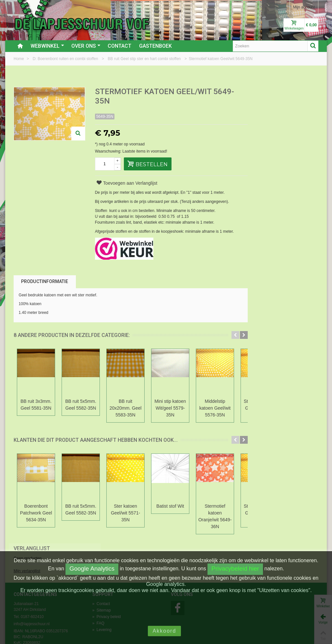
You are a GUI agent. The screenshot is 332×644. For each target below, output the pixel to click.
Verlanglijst (268, 92)
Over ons (86, 46)
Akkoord (165, 631)
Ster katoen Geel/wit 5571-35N (125, 513)
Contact (119, 46)
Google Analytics (92, 569)
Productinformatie (45, 281)
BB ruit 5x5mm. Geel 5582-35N (81, 405)
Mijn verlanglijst (263, 115)
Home (19, 59)
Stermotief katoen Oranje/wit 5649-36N (215, 516)
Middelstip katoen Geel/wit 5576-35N (215, 408)
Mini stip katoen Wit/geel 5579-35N (170, 408)
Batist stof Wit (170, 506)
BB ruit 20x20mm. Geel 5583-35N (126, 408)
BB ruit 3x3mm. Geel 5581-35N (36, 405)
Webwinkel (47, 46)
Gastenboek (155, 46)
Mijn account (304, 7)
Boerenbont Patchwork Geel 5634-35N (36, 513)
